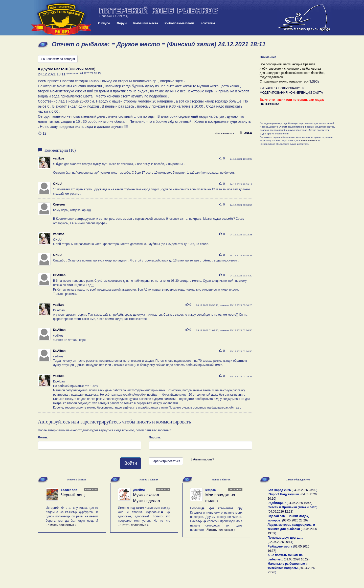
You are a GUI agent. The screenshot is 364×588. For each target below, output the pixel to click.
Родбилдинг (277, 503)
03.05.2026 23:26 (295, 520)
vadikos (59, 158)
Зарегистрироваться (166, 461)
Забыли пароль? (202, 459)
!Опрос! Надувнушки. (284, 494)
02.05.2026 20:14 (280, 542)
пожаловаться (225, 133)
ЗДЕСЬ (314, 82)
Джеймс (139, 490)
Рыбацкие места (146, 23)
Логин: (43, 437)
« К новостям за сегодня (58, 59)
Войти (130, 463)
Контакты (208, 23)
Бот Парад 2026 (279, 490)
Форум (122, 23)
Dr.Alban (59, 275)
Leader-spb (69, 490)
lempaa (210, 490)
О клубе (104, 23)
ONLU (246, 133)
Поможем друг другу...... (286, 538)
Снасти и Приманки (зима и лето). (293, 507)
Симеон (59, 205)
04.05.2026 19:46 (299, 503)
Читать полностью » (62, 525)
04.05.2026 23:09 (304, 490)
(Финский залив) (67, 69)
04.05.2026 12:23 (280, 512)
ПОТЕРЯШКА (270, 104)
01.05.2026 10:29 (297, 559)
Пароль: (155, 437)
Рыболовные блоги (179, 23)
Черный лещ (73, 495)
